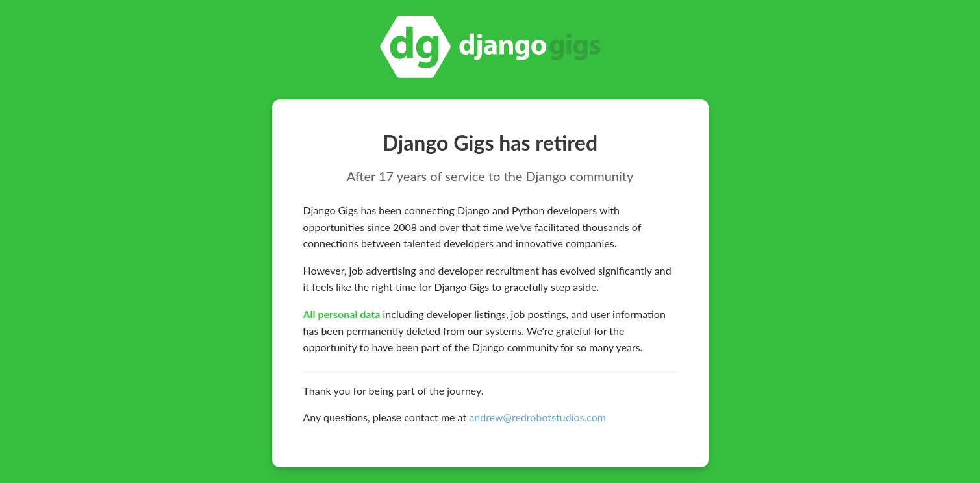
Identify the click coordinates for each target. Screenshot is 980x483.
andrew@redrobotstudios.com (537, 417)
